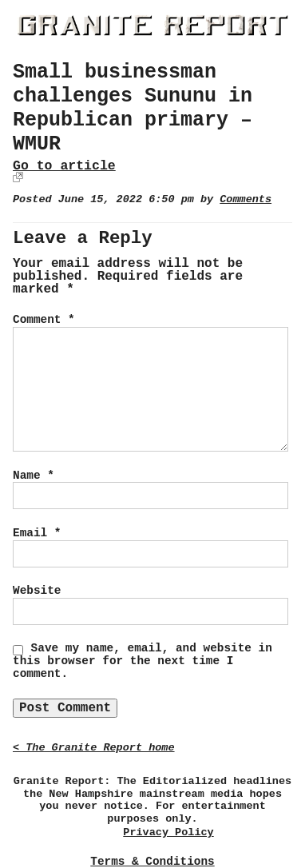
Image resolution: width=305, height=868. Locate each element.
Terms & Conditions (152, 862)
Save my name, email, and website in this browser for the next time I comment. (143, 661)
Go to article (64, 166)
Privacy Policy (168, 832)
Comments (246, 199)
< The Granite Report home (94, 748)
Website (37, 591)
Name (34, 476)
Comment (44, 320)
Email (37, 533)
